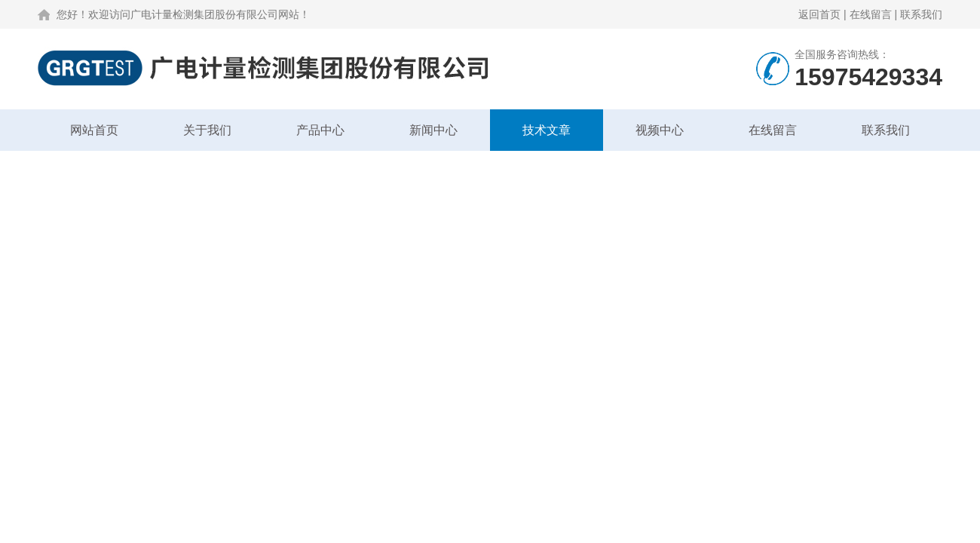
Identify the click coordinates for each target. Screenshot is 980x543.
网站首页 (94, 130)
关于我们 (207, 130)
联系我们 (921, 14)
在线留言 (871, 14)
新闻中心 (433, 130)
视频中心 (660, 130)
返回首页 (819, 14)
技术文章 (547, 130)
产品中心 (320, 130)
